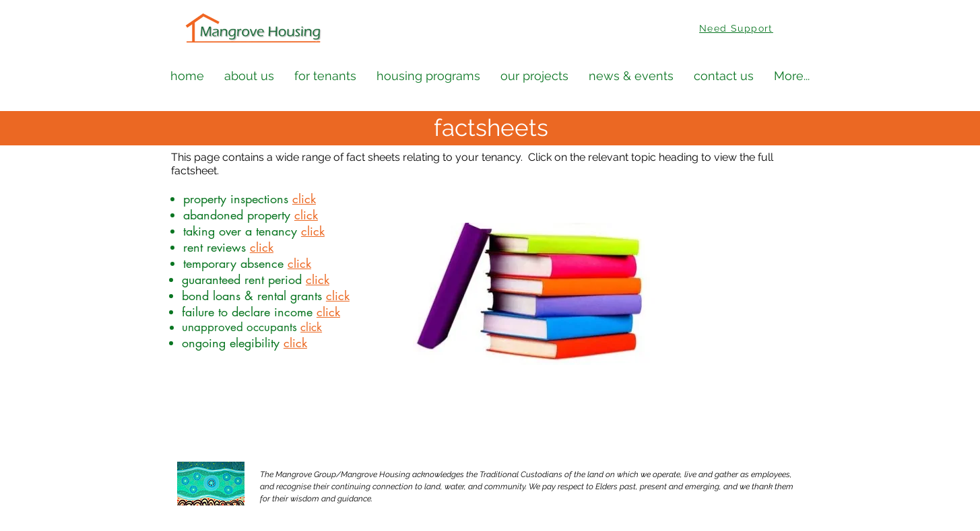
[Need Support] (738, 28)
